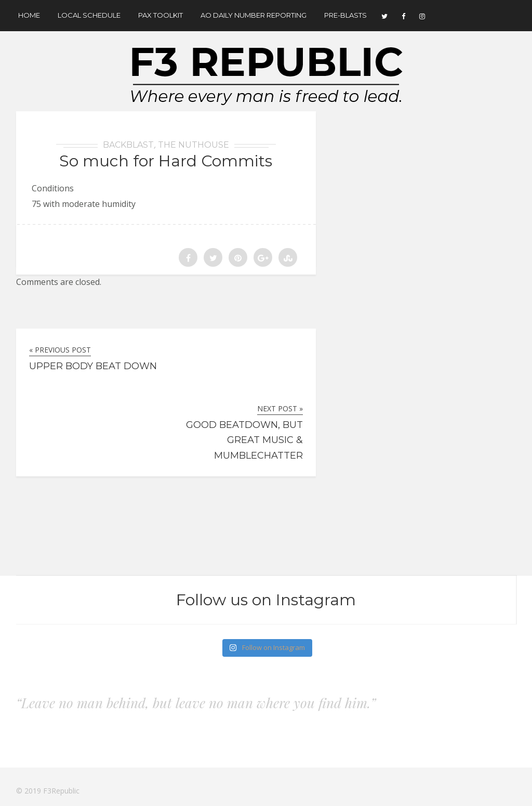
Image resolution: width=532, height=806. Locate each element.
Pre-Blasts (345, 15)
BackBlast (128, 145)
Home (29, 15)
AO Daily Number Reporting (254, 15)
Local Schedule (89, 15)
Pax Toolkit (161, 15)
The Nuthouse (194, 145)
